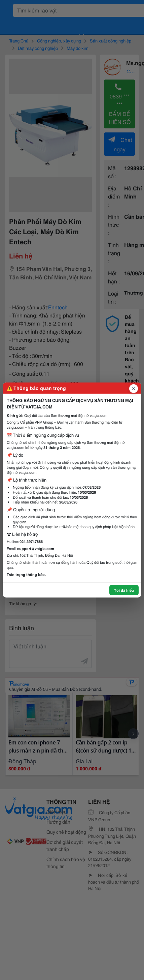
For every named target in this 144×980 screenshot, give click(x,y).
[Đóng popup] (134, 389)
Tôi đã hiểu (124, 590)
